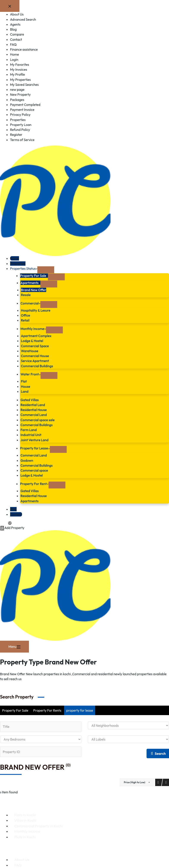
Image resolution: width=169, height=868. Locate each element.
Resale (26, 295)
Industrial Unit (31, 435)
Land (25, 391)
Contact (16, 514)
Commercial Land (34, 415)
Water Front (31, 374)
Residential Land (33, 405)
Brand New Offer (34, 290)
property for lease (80, 710)
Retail (25, 320)
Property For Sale (34, 276)
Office (25, 315)
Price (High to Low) (135, 782)
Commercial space (34, 470)
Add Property (12, 528)
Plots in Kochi (25, 837)
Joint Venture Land (35, 440)
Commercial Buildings (37, 366)
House (26, 386)
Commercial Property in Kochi (39, 826)
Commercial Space (35, 346)
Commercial (30, 303)
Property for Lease (35, 448)
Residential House (34, 410)
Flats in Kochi (25, 815)
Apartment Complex (36, 336)
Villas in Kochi (25, 820)
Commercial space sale (38, 420)
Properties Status (24, 268)
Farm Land (29, 430)
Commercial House (35, 356)
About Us (22, 859)
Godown (27, 460)
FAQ (18, 865)
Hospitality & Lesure (36, 310)
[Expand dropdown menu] (46, 270)
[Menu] (14, 647)
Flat (24, 381)
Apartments (30, 283)
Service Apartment (35, 361)
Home (15, 258)
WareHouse (30, 351)
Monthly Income (33, 329)
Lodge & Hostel (32, 341)
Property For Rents (47, 710)
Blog (13, 509)
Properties (18, 264)
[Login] (6, 523)
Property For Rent (34, 484)
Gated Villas (30, 400)
